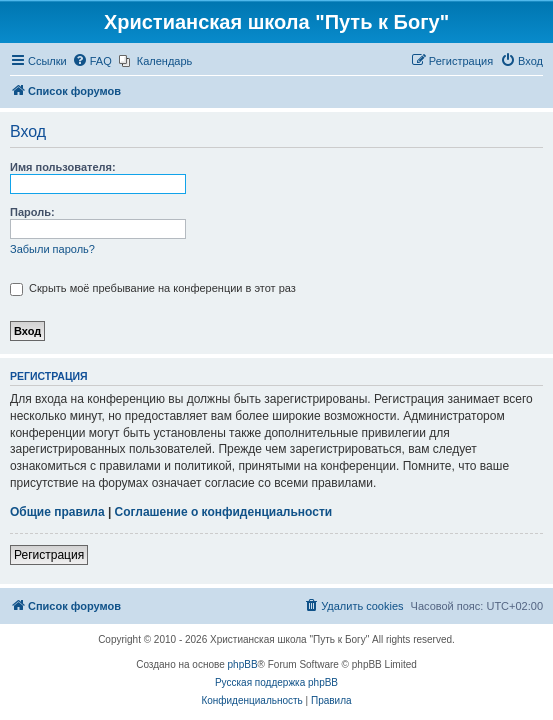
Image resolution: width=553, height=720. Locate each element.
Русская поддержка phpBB (276, 682)
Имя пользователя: (63, 167)
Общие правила (57, 512)
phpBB (243, 664)
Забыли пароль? (52, 249)
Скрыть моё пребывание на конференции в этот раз (153, 288)
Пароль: (32, 212)
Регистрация (49, 555)
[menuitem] (92, 61)
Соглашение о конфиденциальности (224, 512)
